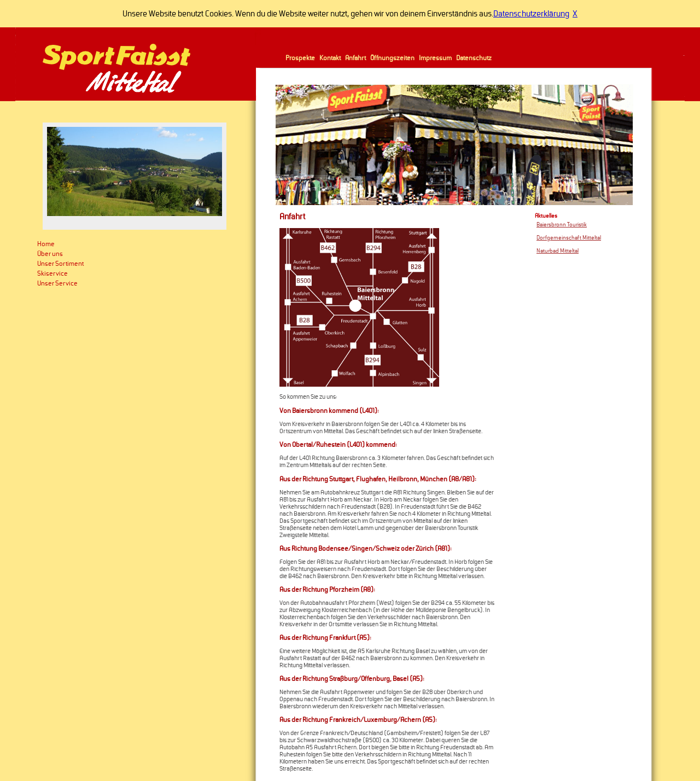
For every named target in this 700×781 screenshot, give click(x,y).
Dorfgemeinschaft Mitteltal (569, 238)
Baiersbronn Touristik (562, 225)
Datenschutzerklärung (531, 14)
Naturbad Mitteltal (558, 251)
